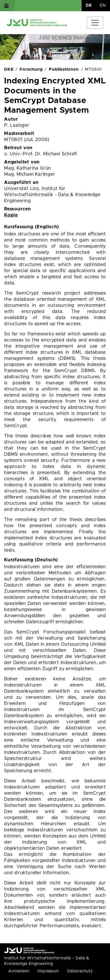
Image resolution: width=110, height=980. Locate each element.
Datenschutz (80, 971)
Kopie (11, 215)
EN (103, 5)
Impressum (48, 971)
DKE (9, 69)
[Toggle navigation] (95, 23)
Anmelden (19, 971)
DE (89, 5)
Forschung (31, 69)
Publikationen (64, 69)
